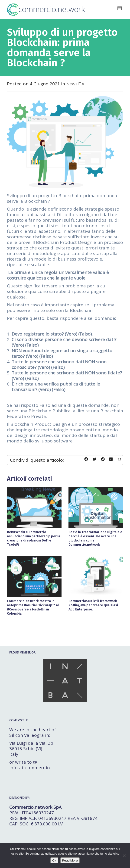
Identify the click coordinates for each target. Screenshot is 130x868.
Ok (54, 860)
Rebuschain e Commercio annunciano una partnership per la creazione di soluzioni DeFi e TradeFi (34, 538)
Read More (70, 860)
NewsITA (75, 84)
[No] (124, 856)
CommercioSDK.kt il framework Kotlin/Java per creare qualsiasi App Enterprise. (93, 605)
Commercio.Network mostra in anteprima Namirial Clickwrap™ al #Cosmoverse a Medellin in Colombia (33, 607)
